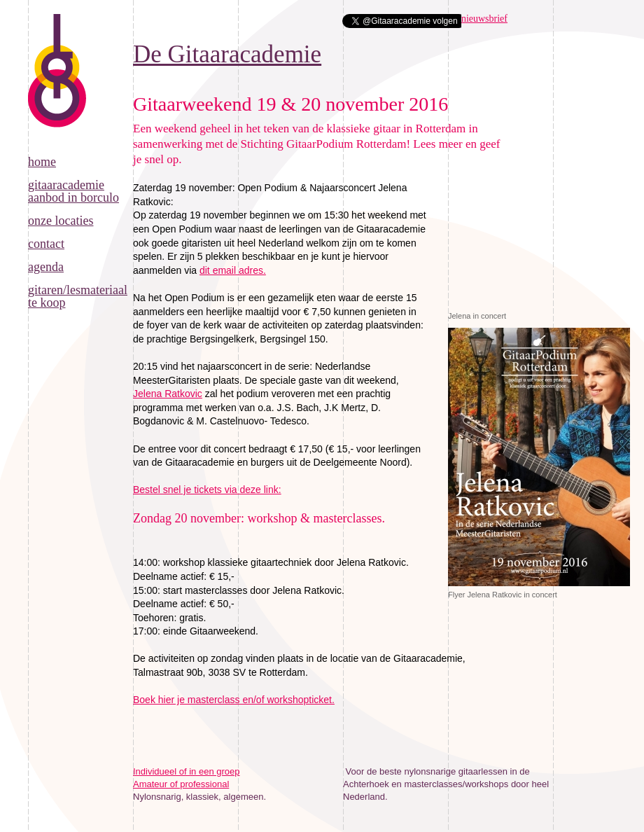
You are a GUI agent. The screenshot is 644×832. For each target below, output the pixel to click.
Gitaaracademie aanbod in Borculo (73, 191)
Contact (46, 244)
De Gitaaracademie (57, 85)
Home (42, 162)
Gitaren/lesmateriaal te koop (78, 296)
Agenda (46, 267)
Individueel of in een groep (187, 771)
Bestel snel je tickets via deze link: (207, 490)
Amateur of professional (181, 784)
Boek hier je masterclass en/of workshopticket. (234, 700)
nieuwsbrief (484, 19)
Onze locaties (61, 221)
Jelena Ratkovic (168, 394)
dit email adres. (233, 270)
